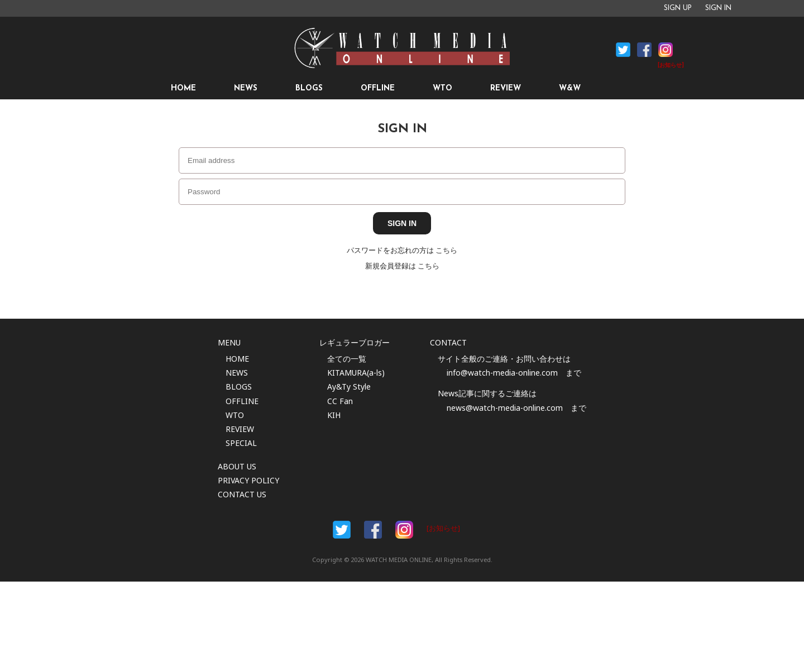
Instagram (666, 50)
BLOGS (309, 88)
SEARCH (627, 88)
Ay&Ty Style (349, 387)
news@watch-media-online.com (505, 408)
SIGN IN (718, 8)
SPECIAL (241, 443)
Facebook (623, 50)
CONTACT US (242, 494)
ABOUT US (237, 466)
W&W (570, 88)
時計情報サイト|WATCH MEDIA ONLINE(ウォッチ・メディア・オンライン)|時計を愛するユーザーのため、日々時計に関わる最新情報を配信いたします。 (402, 48)
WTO (442, 88)
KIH (334, 415)
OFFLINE (378, 88)
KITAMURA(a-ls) (356, 373)
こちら (446, 250)
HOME (183, 88)
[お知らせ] (671, 66)
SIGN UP (678, 8)
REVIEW (506, 88)
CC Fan (340, 401)
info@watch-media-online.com (502, 373)
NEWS (246, 88)
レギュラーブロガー (355, 342)
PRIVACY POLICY (248, 480)
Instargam (404, 530)
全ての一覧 (347, 359)
